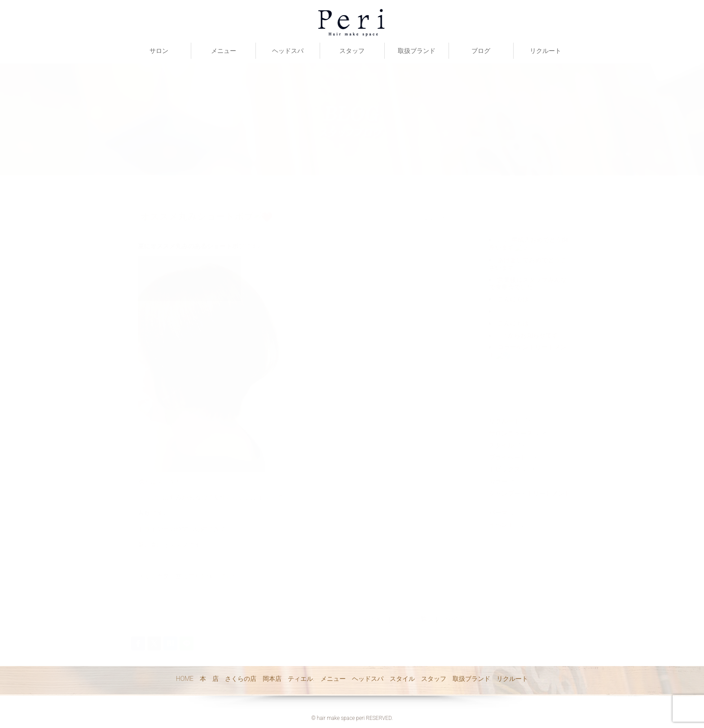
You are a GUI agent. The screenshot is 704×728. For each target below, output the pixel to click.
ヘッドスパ (288, 51)
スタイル (402, 679)
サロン (159, 51)
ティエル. (301, 679)
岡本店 (272, 679)
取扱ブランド (417, 51)
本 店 (209, 679)
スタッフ (352, 51)
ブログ (481, 51)
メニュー (224, 51)
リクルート (546, 51)
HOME (185, 679)
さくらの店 (241, 679)
